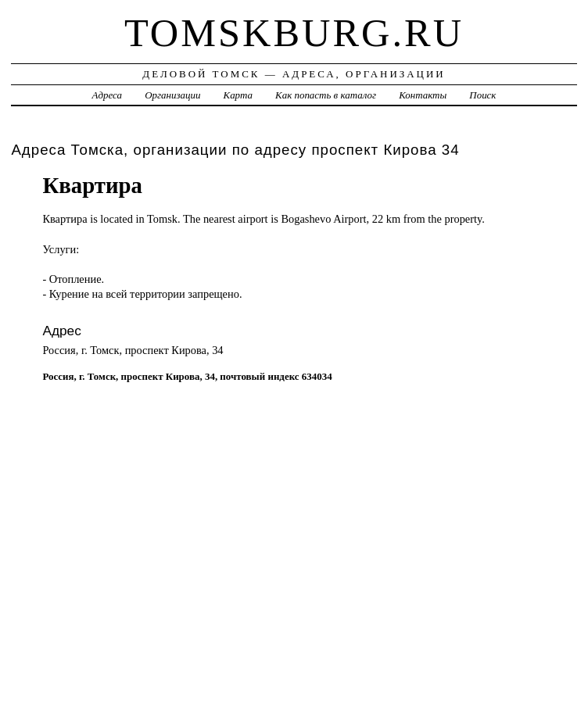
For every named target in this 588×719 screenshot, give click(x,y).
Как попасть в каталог (326, 95)
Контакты (423, 95)
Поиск (482, 95)
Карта (238, 95)
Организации (172, 95)
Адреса (107, 95)
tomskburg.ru (294, 33)
